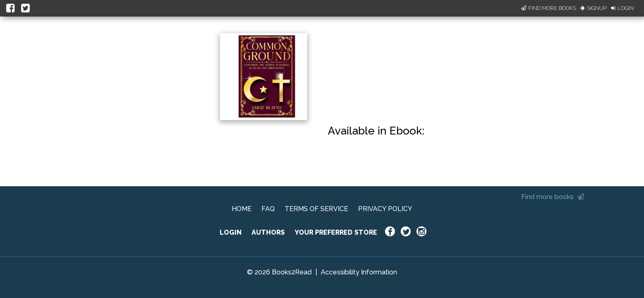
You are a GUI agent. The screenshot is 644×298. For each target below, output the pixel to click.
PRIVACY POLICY (385, 209)
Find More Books (548, 8)
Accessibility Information (359, 272)
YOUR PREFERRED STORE (336, 232)
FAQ (268, 209)
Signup (593, 8)
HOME (242, 209)
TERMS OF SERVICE (316, 209)
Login (622, 8)
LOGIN (231, 232)
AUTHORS (268, 232)
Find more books (553, 197)
